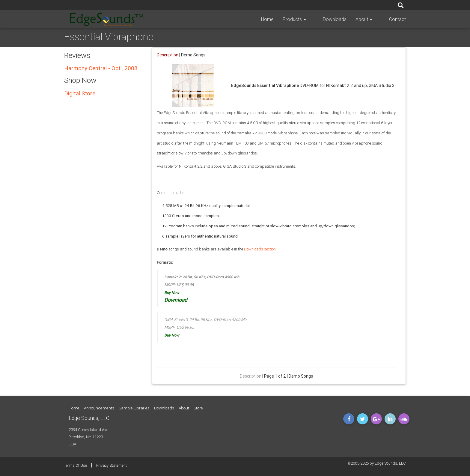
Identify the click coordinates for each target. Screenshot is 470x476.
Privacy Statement (112, 465)
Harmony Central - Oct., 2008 (101, 68)
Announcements (99, 408)
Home (283, 19)
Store (198, 408)
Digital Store (80, 93)
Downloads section (260, 249)
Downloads (342, 19)
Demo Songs (193, 55)
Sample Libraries (134, 408)
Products (310, 19)
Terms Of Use (76, 465)
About (372, 19)
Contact (397, 19)
